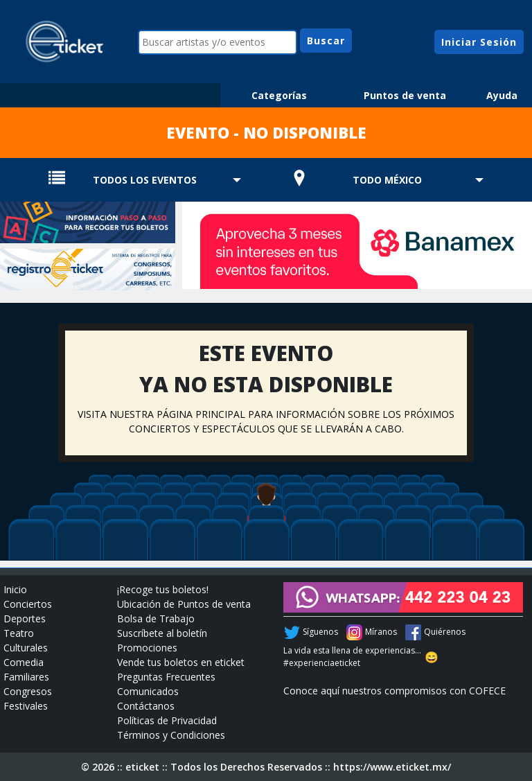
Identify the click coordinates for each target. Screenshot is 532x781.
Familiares (26, 677)
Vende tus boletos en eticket (181, 662)
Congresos (28, 691)
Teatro (19, 633)
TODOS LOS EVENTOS (145, 180)
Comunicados (148, 691)
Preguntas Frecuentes (166, 677)
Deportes (25, 618)
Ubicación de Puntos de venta (184, 604)
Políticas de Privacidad (167, 720)
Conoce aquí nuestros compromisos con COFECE (394, 691)
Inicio (15, 589)
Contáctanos (146, 706)
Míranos (381, 632)
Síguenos (320, 632)
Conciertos (28, 604)
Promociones (147, 648)
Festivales (26, 706)
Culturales (26, 648)
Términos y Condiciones (171, 735)
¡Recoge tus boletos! (163, 589)
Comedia (24, 662)
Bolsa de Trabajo (156, 618)
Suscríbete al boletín (162, 633)
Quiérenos (445, 632)
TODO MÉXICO (387, 180)
